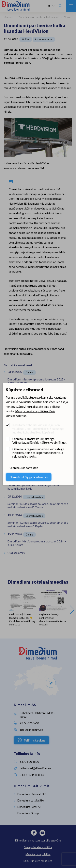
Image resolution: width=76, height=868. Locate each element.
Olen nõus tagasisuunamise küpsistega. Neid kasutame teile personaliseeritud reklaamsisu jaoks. (39, 453)
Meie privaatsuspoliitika (32, 411)
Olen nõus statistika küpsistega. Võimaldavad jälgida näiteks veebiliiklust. (40, 441)
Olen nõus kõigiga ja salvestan (29, 477)
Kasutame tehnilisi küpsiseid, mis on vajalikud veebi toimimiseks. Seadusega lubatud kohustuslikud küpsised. (38, 429)
